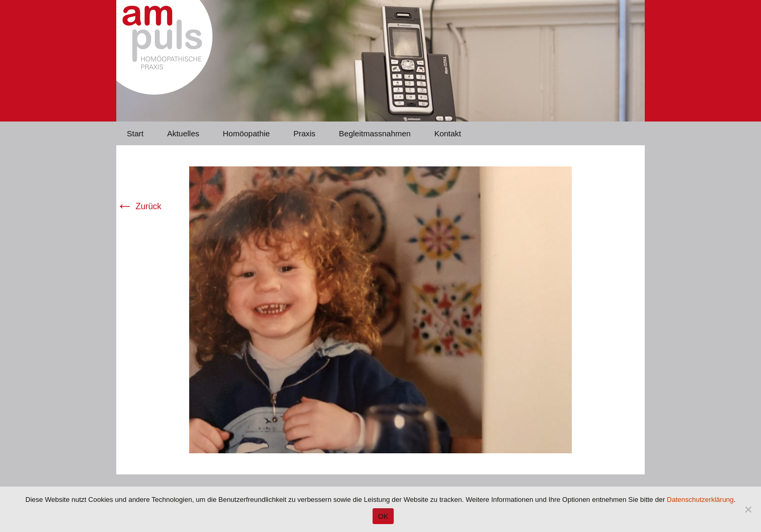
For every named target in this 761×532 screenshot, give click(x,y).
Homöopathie (246, 133)
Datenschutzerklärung (700, 500)
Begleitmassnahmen (375, 133)
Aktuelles (183, 133)
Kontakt (448, 133)
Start (135, 133)
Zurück (139, 206)
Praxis (304, 133)
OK (383, 516)
